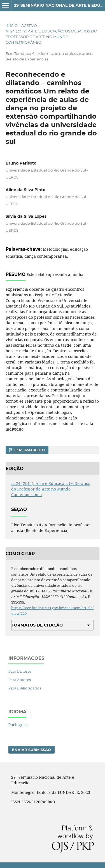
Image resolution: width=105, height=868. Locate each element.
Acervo (29, 25)
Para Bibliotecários (25, 688)
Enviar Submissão (32, 750)
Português (18, 725)
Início (12, 25)
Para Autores (20, 680)
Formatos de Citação (37, 625)
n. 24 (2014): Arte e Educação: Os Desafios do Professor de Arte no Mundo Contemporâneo (51, 37)
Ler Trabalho (29, 450)
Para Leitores (20, 671)
